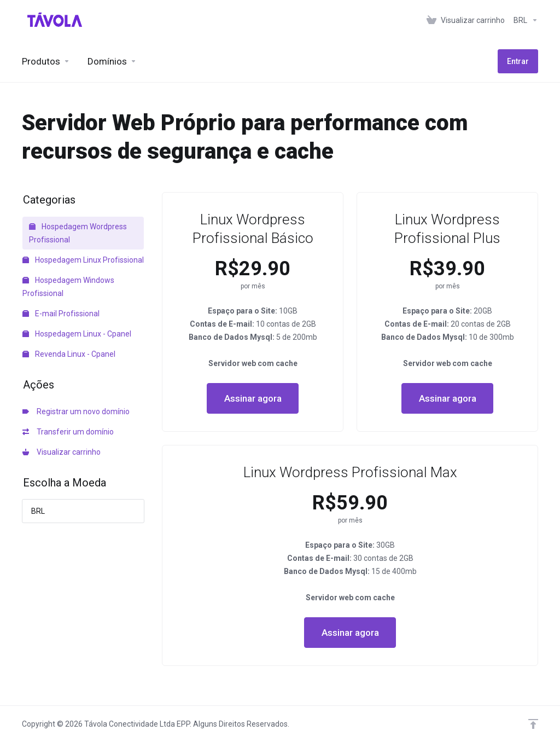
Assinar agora (253, 398)
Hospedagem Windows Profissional (68, 287)
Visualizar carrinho (62, 452)
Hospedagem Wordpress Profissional (78, 233)
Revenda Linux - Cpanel (69, 354)
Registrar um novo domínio (76, 411)
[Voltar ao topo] (533, 724)
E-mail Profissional (61, 314)
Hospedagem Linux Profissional (83, 260)
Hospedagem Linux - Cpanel (77, 334)
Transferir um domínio (68, 432)
